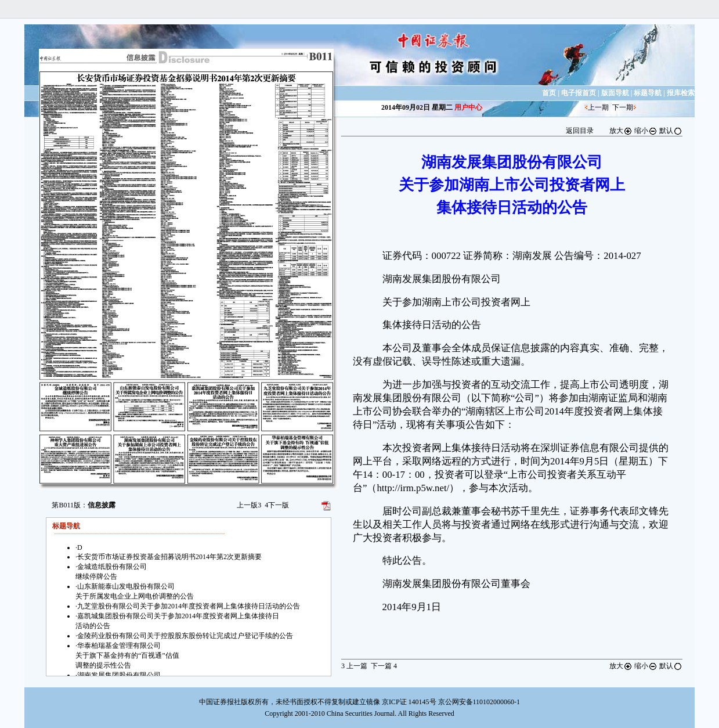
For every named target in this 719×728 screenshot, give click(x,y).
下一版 (277, 505)
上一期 (598, 107)
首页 (549, 93)
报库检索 (681, 93)
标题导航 (648, 93)
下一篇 (384, 666)
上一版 (249, 505)
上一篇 (354, 666)
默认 (671, 131)
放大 (621, 131)
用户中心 (468, 107)
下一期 (623, 107)
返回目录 (580, 131)
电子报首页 (579, 93)
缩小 (646, 131)
